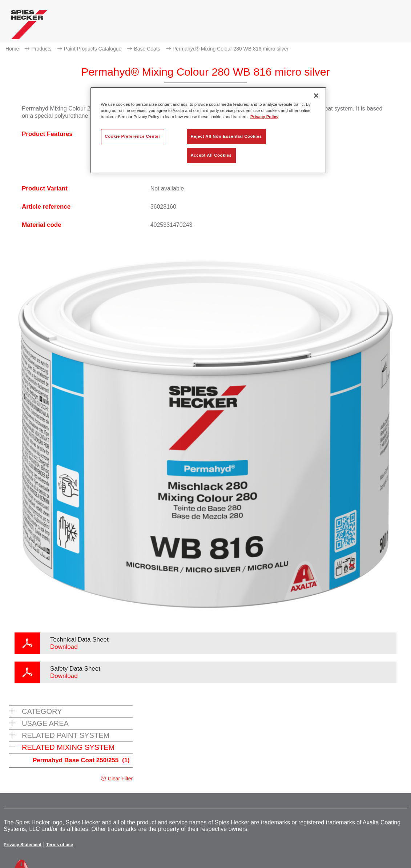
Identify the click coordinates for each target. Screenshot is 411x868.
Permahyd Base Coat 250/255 (81, 760)
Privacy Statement (23, 845)
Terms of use (60, 845)
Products (41, 49)
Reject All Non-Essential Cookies (226, 136)
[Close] (316, 96)
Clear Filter (120, 779)
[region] (208, 130)
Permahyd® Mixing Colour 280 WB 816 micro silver (231, 49)
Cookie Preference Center (133, 136)
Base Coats (147, 49)
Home (12, 49)
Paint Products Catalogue (93, 49)
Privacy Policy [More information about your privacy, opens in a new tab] (264, 117)
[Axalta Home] (29, 27)
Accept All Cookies (211, 155)
